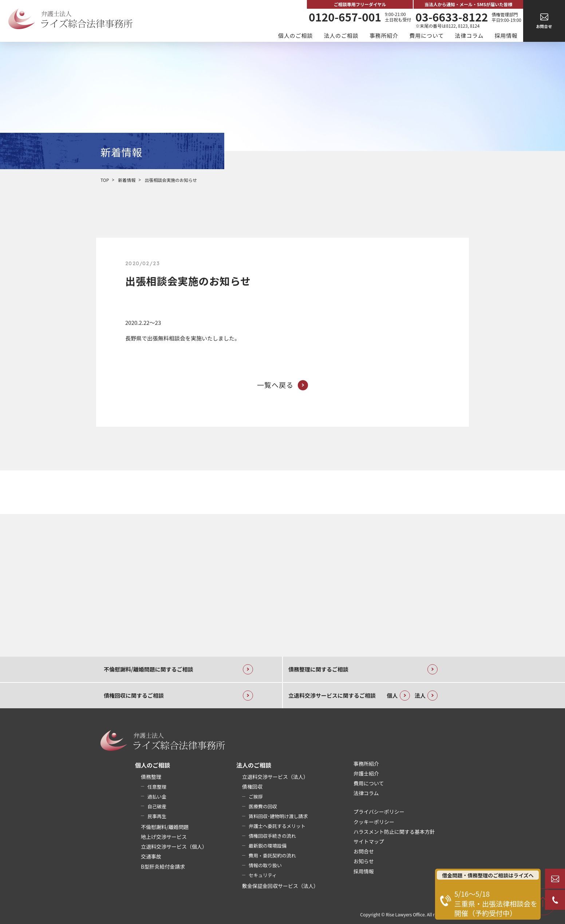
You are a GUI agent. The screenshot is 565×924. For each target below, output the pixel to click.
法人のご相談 (341, 35)
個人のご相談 (295, 35)
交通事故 (151, 856)
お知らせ (364, 861)
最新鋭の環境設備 (268, 846)
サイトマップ (369, 841)
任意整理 (157, 787)
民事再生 (157, 816)
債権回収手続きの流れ (272, 836)
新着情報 (127, 180)
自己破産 (157, 806)
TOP (105, 180)
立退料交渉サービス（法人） (275, 777)
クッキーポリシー (374, 822)
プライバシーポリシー (379, 812)
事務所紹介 (384, 35)
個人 (398, 696)
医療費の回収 (263, 806)
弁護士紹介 (366, 773)
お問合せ (364, 851)
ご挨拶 (256, 796)
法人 (426, 696)
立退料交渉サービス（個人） (174, 847)
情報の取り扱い (265, 865)
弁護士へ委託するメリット (277, 826)
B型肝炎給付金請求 (163, 867)
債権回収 (252, 786)
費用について (426, 35)
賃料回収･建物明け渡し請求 (278, 816)
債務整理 (151, 777)
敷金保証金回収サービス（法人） (280, 886)
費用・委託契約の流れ (272, 855)
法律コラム (469, 35)
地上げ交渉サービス (164, 837)
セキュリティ (263, 875)
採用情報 (506, 35)
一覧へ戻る (282, 385)
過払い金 (157, 796)
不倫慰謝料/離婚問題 (165, 827)
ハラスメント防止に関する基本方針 (394, 832)
